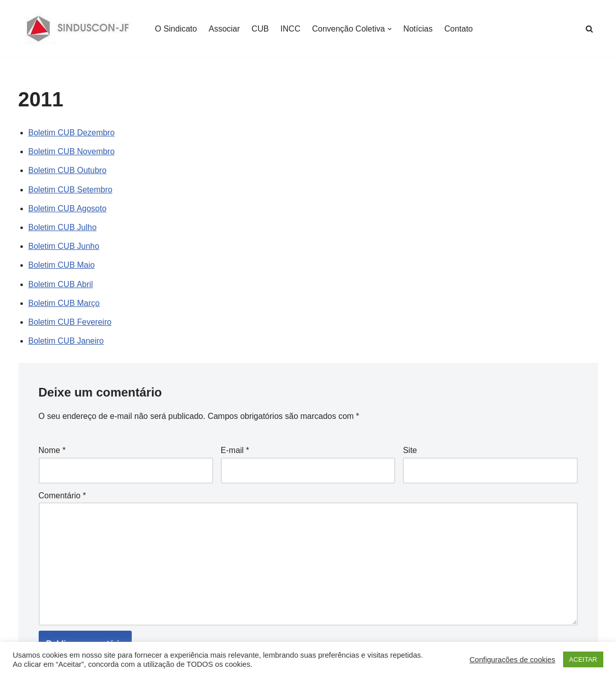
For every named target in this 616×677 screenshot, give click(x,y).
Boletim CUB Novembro (72, 151)
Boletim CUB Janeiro (66, 341)
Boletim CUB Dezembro (72, 133)
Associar (224, 29)
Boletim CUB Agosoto (68, 208)
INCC (290, 29)
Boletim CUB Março (64, 303)
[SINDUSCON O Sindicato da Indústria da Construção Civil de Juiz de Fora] (78, 29)
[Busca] (589, 29)
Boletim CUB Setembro (70, 190)
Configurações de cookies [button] (512, 660)
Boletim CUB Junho (64, 246)
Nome (52, 450)
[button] (390, 29)
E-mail (235, 450)
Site (410, 450)
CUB (260, 29)
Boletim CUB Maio (62, 265)
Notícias (418, 29)
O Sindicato (176, 29)
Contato (458, 29)
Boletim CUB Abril (61, 284)
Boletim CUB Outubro (68, 170)
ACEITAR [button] (583, 659)
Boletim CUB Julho (63, 227)
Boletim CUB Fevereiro (70, 322)
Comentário (62, 496)
